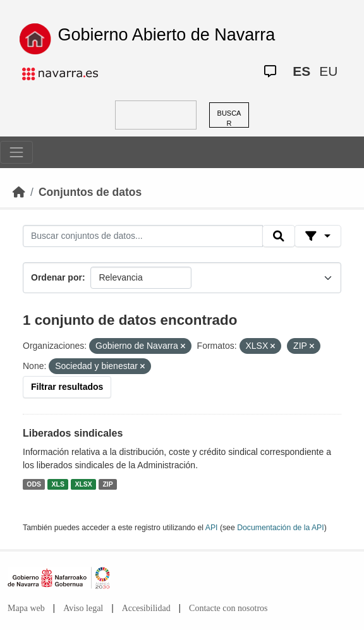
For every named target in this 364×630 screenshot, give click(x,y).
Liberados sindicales (73, 433)
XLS (58, 484)
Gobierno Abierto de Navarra (167, 35)
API (212, 528)
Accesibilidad (146, 608)
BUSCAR (229, 118)
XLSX (83, 484)
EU (328, 71)
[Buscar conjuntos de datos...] (143, 236)
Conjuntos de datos (90, 192)
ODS (34, 484)
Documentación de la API (281, 528)
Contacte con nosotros (228, 608)
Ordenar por (57, 277)
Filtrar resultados (67, 387)
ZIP (107, 484)
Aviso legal (83, 608)
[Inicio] (19, 192)
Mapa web (26, 608)
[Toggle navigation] (16, 152)
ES (301, 71)
